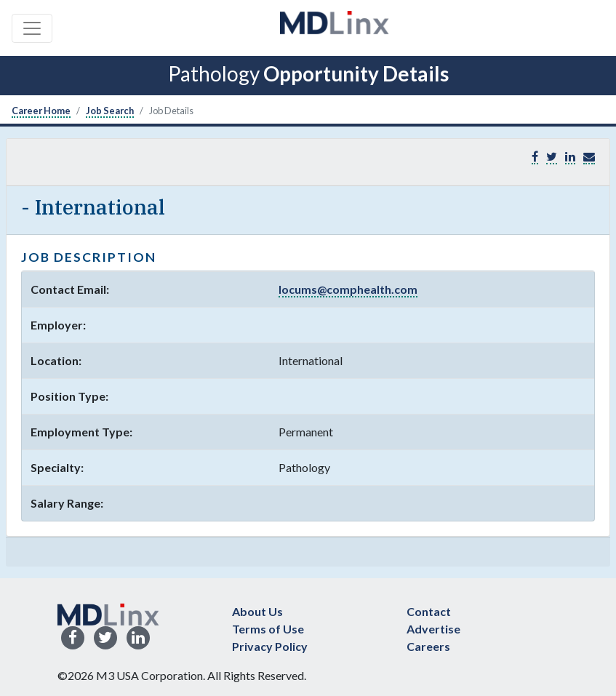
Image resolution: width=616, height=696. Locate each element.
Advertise (433, 629)
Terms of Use (268, 629)
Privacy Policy (270, 646)
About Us (257, 611)
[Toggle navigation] (32, 28)
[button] (589, 157)
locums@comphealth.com (348, 289)
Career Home (41, 111)
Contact (429, 611)
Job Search (110, 111)
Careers (428, 646)
